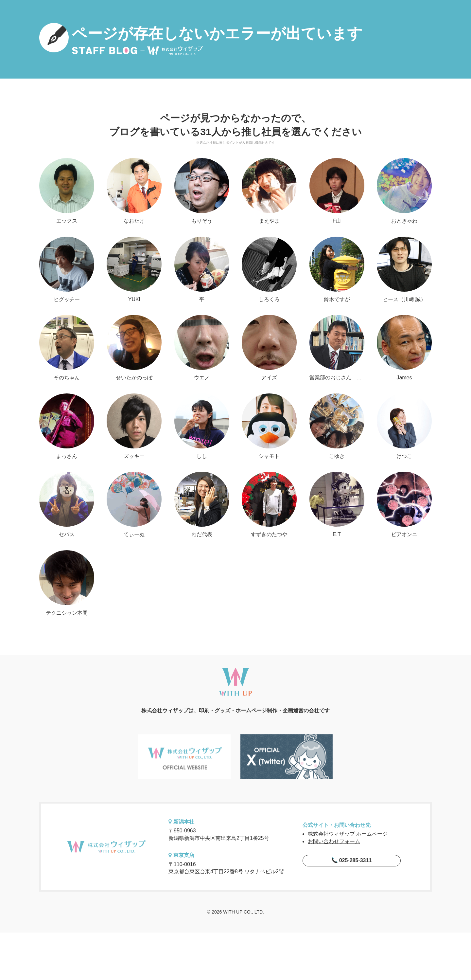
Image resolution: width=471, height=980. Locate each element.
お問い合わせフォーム (334, 841)
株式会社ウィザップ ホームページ (348, 834)
